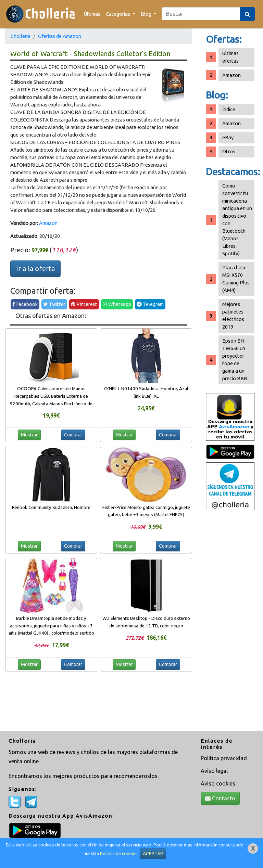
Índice (229, 109)
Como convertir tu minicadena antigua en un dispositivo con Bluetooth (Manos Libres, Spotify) (237, 220)
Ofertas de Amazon (60, 36)
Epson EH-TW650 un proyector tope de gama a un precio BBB (235, 360)
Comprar (73, 435)
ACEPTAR (153, 854)
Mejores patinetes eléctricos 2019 (233, 315)
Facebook (25, 304)
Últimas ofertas (230, 57)
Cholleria (21, 36)
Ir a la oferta (35, 269)
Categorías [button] (118, 14)
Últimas (92, 14)
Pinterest (84, 304)
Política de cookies (119, 853)
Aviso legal (214, 771)
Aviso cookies (218, 783)
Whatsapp (117, 304)
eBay (228, 137)
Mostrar (29, 435)
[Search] (201, 14)
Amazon (48, 223)
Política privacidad (224, 758)
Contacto (220, 798)
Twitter (54, 304)
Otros (229, 151)
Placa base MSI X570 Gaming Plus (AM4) (236, 279)
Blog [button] (147, 14)
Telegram (150, 304)
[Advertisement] (230, 622)
